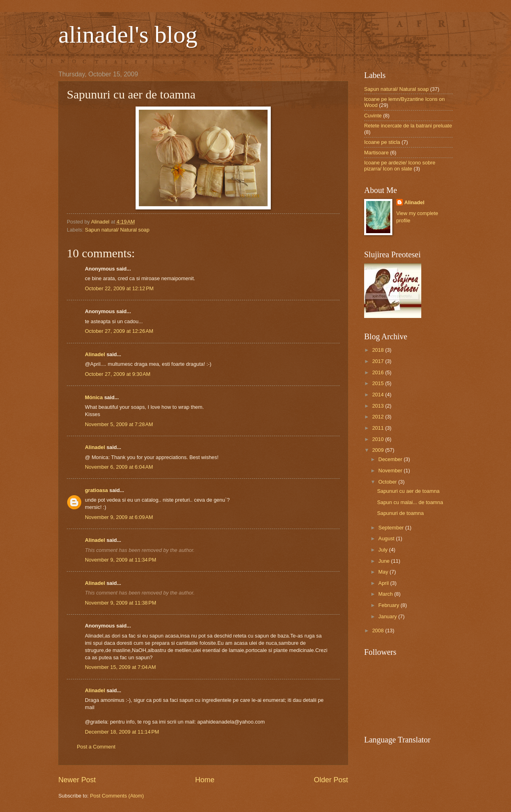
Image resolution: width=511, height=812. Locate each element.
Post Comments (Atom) (117, 796)
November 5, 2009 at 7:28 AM (119, 424)
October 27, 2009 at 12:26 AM (119, 331)
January (388, 616)
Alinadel (95, 354)
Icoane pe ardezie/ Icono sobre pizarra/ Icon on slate (400, 166)
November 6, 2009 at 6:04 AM (119, 467)
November (391, 471)
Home (205, 780)
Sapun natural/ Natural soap (117, 230)
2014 (379, 395)
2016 (379, 372)
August (387, 538)
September (392, 528)
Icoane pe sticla (382, 142)
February (389, 605)
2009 (379, 450)
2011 (379, 428)
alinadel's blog (128, 35)
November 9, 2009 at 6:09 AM (119, 517)
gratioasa (96, 490)
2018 (379, 350)
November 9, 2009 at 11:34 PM (121, 560)
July (383, 550)
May (384, 572)
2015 (379, 383)
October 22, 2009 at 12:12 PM (119, 288)
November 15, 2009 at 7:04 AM (120, 667)
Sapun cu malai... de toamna (410, 502)
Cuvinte (373, 116)
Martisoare (376, 153)
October (388, 482)
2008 (379, 631)
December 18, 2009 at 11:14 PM (122, 732)
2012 (379, 417)
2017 (379, 361)
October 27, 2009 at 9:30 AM (118, 374)
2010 (379, 439)
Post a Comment (96, 747)
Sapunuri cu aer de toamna (408, 491)
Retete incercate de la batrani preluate (408, 126)
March (386, 594)
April (384, 583)
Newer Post (77, 780)
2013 (379, 406)
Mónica (94, 397)
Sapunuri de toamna (400, 513)
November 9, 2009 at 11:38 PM (121, 603)
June (385, 561)
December (391, 459)
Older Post (331, 780)
